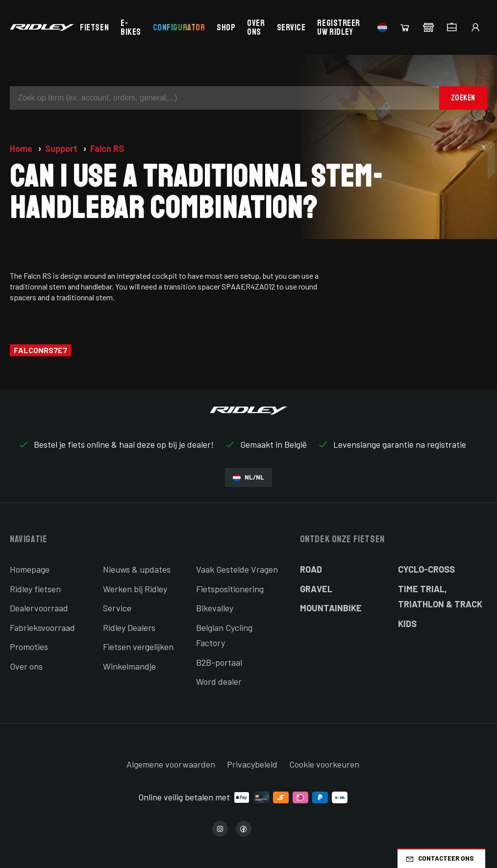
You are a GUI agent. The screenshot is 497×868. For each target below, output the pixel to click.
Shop (226, 27)
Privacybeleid (252, 764)
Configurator (179, 27)
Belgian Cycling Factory (224, 635)
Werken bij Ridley (135, 589)
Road (311, 569)
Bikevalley (215, 608)
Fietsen (94, 27)
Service (291, 27)
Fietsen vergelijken (138, 647)
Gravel (316, 589)
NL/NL (248, 477)
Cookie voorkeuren (324, 764)
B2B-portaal (219, 662)
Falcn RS (107, 148)
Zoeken (463, 98)
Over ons (256, 27)
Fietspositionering (230, 589)
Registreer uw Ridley (338, 27)
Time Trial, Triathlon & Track (440, 597)
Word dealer (219, 681)
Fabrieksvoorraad (42, 627)
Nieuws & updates (137, 569)
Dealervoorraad (39, 608)
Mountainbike (331, 608)
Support (62, 148)
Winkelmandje (129, 666)
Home (22, 148)
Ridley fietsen (35, 589)
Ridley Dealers (129, 627)
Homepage (30, 569)
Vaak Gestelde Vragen (237, 569)
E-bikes (131, 27)
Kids (407, 624)
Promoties (29, 647)
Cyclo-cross (426, 569)
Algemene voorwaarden (171, 764)
